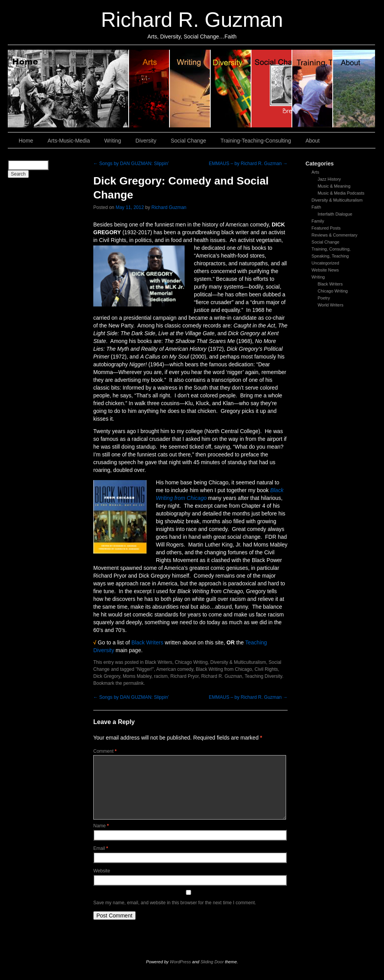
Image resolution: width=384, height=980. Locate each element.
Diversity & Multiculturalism (337, 200)
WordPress (180, 962)
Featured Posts (326, 228)
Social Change (272, 89)
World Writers (330, 305)
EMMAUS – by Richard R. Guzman (248, 164)
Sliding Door (212, 962)
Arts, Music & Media (149, 89)
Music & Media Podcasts (341, 193)
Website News (325, 270)
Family (318, 221)
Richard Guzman (169, 207)
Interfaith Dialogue (335, 214)
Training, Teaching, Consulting (313, 89)
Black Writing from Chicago (224, 669)
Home (68, 89)
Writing (190, 89)
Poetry (324, 298)
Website (102, 871)
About (354, 89)
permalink (133, 683)
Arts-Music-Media (69, 141)
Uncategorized (326, 263)
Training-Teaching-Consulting (256, 141)
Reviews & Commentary (335, 235)
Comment (105, 751)
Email (101, 848)
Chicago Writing (333, 291)
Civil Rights (266, 669)
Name (101, 826)
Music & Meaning (334, 186)
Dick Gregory (107, 676)
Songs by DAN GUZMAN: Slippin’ (131, 164)
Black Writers (330, 284)
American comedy (175, 669)
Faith (316, 207)
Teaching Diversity (263, 676)
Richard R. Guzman (192, 20)
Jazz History (329, 179)
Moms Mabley (137, 676)
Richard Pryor (184, 676)
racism (161, 676)
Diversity (231, 89)
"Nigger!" (145, 669)
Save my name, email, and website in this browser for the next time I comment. (175, 903)
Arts (316, 172)
